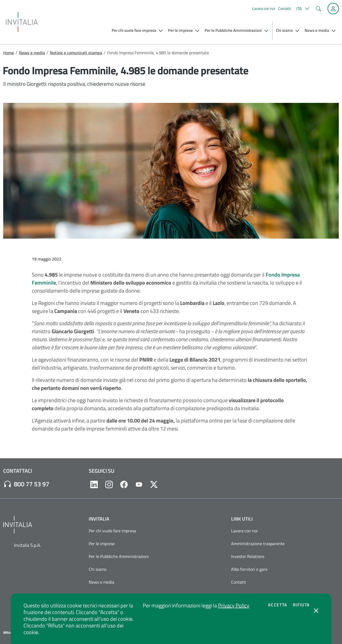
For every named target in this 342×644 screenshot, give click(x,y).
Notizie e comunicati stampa (76, 53)
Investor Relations (248, 556)
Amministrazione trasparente (258, 544)
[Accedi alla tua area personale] (333, 9)
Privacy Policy (234, 605)
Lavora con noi (264, 8)
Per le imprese (102, 544)
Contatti (285, 8)
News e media (32, 53)
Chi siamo (98, 569)
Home (9, 53)
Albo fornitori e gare (249, 569)
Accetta (278, 605)
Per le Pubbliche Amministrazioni (119, 556)
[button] (302, 9)
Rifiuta (301, 605)
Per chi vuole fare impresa (112, 531)
